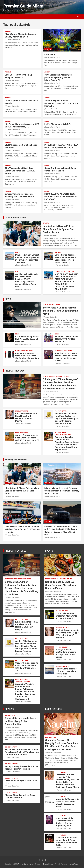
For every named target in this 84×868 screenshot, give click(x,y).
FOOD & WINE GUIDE (52, 579)
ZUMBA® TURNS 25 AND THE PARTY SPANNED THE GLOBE (67, 339)
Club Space (50, 54)
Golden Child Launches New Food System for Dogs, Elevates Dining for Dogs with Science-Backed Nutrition (67, 418)
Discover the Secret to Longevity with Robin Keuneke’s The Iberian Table (66, 841)
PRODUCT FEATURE (62, 376)
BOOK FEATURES (54, 709)
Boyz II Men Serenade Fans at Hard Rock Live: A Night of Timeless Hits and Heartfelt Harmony (22, 752)
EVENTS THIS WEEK (61, 272)
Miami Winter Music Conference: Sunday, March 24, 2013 (21, 35)
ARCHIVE (8, 31)
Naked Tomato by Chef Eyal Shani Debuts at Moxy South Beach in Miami (61, 585)
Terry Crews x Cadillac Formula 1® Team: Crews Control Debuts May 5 (60, 311)
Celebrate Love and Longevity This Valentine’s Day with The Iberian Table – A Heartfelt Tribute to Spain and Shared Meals (67, 781)
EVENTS (49, 551)
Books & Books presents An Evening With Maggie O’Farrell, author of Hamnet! (67, 634)
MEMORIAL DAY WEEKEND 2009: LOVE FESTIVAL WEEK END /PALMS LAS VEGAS (61, 197)
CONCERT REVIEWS (11, 715)
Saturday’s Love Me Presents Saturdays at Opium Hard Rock (20, 195)
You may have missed (16, 460)
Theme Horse (48, 864)
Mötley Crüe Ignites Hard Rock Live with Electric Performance (22, 768)
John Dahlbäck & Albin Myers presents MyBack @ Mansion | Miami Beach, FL (59, 77)
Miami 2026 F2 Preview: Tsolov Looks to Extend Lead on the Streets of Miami (66, 357)
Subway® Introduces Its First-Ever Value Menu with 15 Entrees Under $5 (27, 438)
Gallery (46, 223)
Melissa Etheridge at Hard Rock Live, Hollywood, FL (20, 796)
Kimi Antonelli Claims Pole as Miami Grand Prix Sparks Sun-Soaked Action (59, 229)
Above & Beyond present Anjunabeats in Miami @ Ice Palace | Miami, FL (62, 103)
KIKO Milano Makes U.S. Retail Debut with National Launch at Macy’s (27, 417)
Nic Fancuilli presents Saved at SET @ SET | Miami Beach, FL (22, 126)
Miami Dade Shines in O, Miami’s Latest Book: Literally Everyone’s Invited (67, 803)
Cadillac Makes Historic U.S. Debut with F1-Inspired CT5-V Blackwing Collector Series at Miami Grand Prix (27, 280)
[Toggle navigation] (6, 17)
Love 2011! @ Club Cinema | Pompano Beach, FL (18, 76)
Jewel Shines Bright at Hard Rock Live (21, 782)
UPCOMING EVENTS (65, 579)
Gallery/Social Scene (15, 218)
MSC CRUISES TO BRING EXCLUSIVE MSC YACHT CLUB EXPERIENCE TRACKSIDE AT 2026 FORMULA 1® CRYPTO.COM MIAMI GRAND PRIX (66, 282)
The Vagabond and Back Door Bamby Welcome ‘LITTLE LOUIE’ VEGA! (20, 171)
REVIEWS (9, 709)
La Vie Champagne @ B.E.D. (58, 124)
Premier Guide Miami (24, 6)
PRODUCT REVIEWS (15, 371)
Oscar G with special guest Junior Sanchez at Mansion (60, 169)
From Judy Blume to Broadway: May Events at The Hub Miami (66, 616)
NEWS (8, 299)
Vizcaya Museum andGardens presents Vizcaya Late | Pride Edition (66, 653)
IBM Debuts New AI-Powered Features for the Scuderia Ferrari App (27, 356)
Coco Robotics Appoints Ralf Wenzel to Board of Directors (27, 339)
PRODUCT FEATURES (15, 551)
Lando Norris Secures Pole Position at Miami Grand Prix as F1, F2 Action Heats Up (66, 259)
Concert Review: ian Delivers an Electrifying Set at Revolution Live (20, 721)
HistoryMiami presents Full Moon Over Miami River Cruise (67, 671)
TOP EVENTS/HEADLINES (63, 435)
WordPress (74, 864)
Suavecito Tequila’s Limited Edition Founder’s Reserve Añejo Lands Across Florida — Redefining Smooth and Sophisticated (67, 443)
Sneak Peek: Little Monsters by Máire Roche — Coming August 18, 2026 (65, 822)
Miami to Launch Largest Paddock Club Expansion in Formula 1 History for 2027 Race (27, 259)
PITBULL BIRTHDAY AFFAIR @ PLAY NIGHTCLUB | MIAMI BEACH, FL (61, 146)
